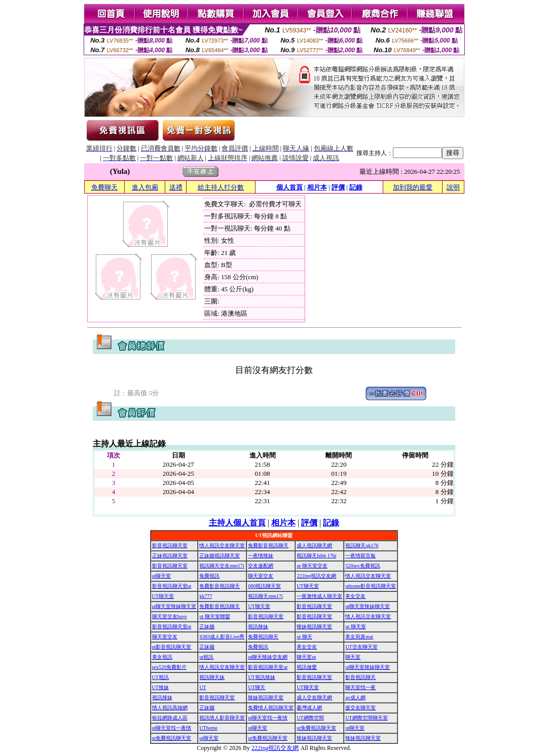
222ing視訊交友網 (316, 576)
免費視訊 (209, 576)
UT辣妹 (160, 687)
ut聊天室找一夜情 (268, 718)
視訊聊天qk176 (362, 545)
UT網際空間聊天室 (366, 718)
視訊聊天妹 (212, 677)
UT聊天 (256, 687)
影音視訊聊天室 (170, 545)
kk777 (206, 596)
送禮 (176, 187)
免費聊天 (104, 187)
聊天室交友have (170, 616)
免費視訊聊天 (263, 637)
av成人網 (355, 697)
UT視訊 (160, 677)
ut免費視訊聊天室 (316, 728)
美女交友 (355, 596)
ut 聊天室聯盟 (214, 616)
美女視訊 (162, 657)
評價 (338, 187)
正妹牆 (207, 627)
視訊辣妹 (258, 627)
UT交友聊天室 (361, 647)
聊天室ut (306, 657)
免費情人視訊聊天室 (271, 708)
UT (203, 687)
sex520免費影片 (169, 667)
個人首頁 (289, 187)
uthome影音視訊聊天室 (371, 586)
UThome (208, 728)
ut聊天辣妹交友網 (268, 657)
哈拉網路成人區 (170, 718)
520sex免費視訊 (362, 566)
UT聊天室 (307, 586)
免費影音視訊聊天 (268, 545)
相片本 (317, 187)
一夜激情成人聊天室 (319, 596)
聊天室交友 (261, 576)
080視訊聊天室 (264, 586)
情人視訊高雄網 (170, 708)
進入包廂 (145, 187)
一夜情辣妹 (261, 556)
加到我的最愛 (413, 187)
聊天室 (353, 657)
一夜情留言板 (360, 556)
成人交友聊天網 (314, 697)
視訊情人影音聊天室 (222, 718)
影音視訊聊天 (360, 677)
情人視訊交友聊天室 (222, 545)
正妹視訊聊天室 (170, 556)
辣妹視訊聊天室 (314, 627)
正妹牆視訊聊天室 (220, 556)
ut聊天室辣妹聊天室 (174, 606)
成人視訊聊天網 (314, 545)
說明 (453, 187)
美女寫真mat (359, 637)
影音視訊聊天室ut (172, 586)
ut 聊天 (304, 637)
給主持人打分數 (221, 187)
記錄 (356, 187)
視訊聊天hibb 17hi (316, 556)
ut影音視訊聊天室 (172, 647)
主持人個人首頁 (237, 523)
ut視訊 (206, 657)
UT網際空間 (310, 718)
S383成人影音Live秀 (222, 637)
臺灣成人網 (309, 708)
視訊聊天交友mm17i (222, 566)
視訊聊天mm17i (265, 596)
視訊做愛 (307, 667)
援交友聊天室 (360, 708)
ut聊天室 (162, 576)
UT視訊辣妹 (261, 677)
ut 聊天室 (355, 627)
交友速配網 (261, 566)
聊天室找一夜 (360, 687)
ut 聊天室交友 (312, 566)
